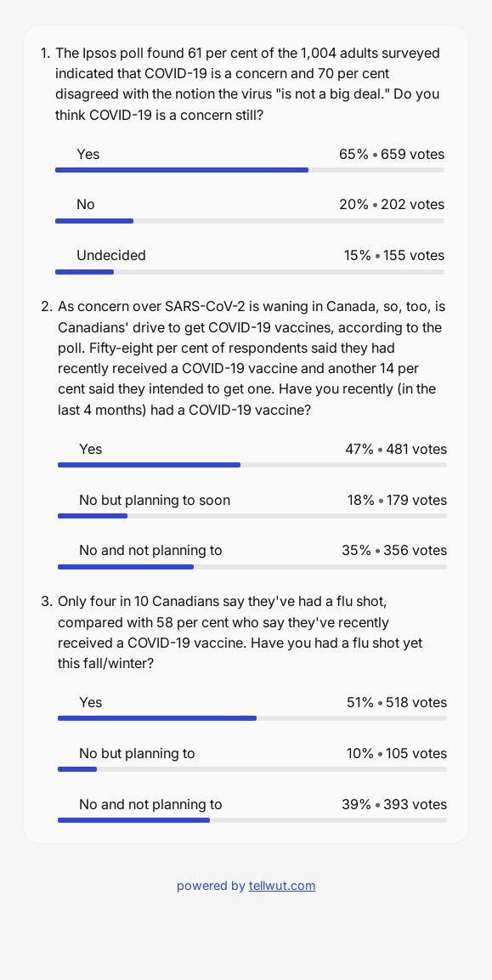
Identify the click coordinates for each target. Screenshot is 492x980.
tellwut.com (283, 885)
